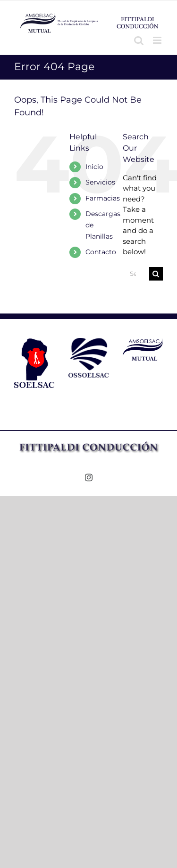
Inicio (94, 167)
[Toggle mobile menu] (158, 40)
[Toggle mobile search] (139, 40)
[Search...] (136, 274)
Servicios (100, 182)
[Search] (156, 274)
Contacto (101, 252)
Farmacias (103, 198)
